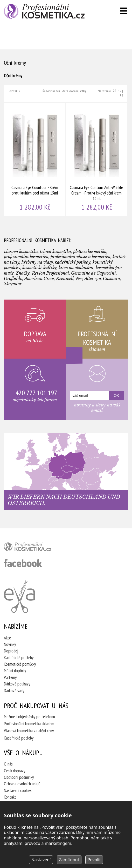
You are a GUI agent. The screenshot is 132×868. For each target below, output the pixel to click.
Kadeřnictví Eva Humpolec (19, 597)
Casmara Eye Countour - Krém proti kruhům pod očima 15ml (35, 159)
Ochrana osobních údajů (22, 784)
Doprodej (11, 651)
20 (114, 91)
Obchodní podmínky (19, 777)
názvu (56, 91)
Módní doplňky (15, 671)
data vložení (70, 91)
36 (121, 96)
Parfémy (10, 677)
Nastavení (41, 860)
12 (120, 91)
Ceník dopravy (15, 771)
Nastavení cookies (18, 791)
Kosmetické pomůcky (20, 664)
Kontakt (10, 797)
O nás (8, 764)
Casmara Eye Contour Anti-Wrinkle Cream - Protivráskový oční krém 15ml (96, 159)
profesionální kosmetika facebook (23, 563)
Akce (7, 638)
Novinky (10, 644)
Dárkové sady (14, 691)
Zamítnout (69, 860)
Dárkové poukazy (17, 684)
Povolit (94, 860)
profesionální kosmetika (36, 548)
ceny (83, 91)
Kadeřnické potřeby (19, 658)
